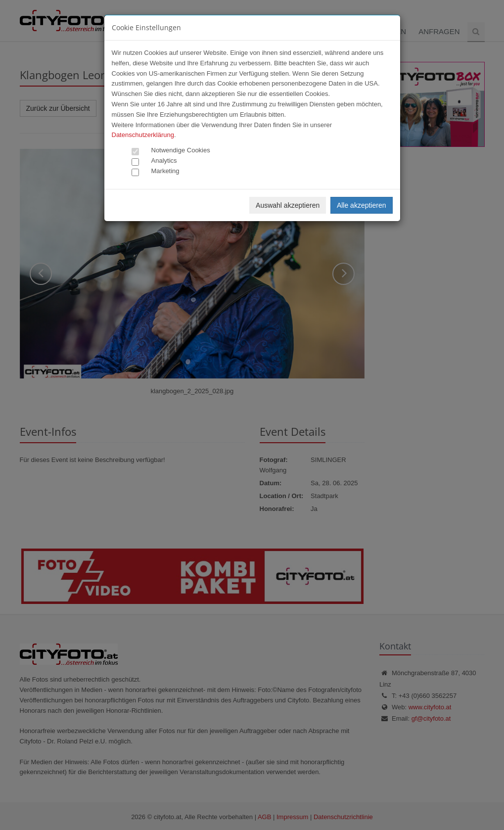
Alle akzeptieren (362, 205)
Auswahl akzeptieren (288, 205)
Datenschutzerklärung (143, 135)
